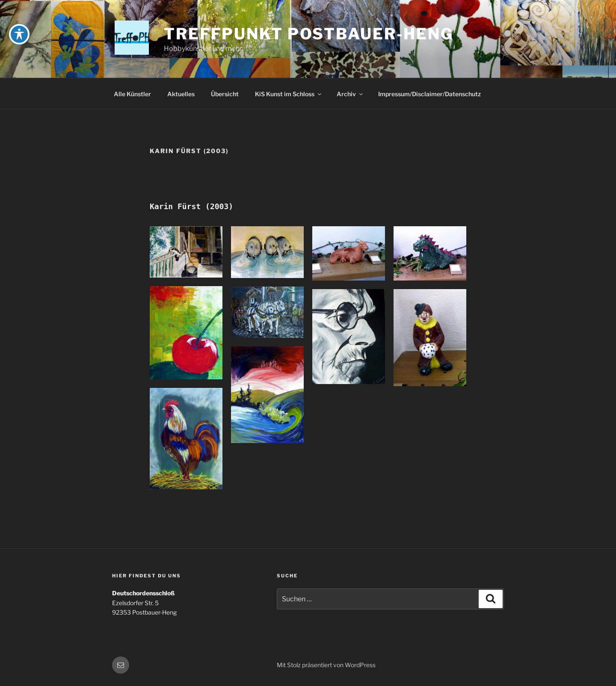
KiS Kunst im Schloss (289, 94)
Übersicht (225, 94)
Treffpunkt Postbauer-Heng (309, 34)
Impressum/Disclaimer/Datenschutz (429, 94)
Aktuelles (181, 94)
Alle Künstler (132, 94)
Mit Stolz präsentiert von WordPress (326, 665)
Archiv (350, 94)
